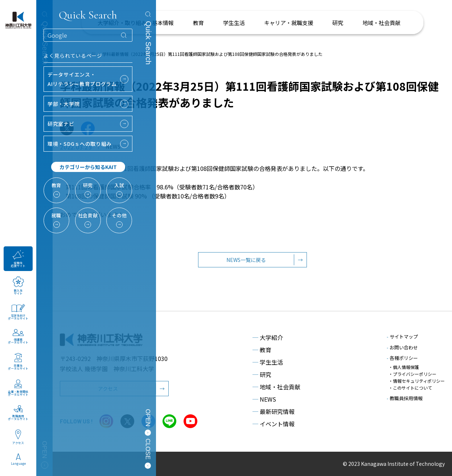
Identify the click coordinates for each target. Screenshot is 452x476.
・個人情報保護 (404, 367)
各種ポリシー (402, 358)
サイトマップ (402, 337)
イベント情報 (274, 424)
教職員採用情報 (405, 398)
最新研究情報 (274, 411)
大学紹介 (268, 337)
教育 (262, 350)
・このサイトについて (410, 388)
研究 (262, 374)
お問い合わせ (402, 347)
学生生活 (268, 362)
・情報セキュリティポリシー (417, 381)
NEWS (264, 399)
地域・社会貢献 (276, 387)
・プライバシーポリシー (412, 374)
